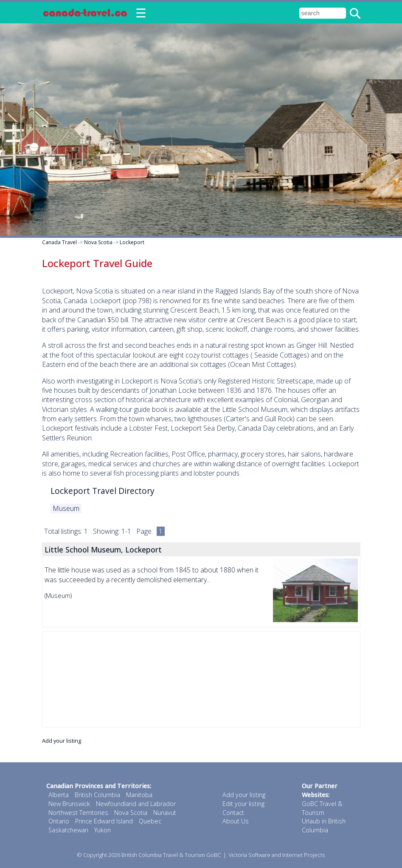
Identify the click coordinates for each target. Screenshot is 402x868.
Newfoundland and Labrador (136, 804)
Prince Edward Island (104, 821)
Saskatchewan (68, 830)
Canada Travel (59, 242)
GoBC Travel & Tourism (322, 808)
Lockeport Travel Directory (103, 491)
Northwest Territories (78, 813)
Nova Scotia (98, 242)
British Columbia (97, 795)
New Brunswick (69, 804)
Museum (66, 508)
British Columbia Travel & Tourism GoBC (171, 855)
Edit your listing (243, 804)
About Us (236, 821)
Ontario (59, 821)
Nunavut (165, 813)
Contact (233, 813)
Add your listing (62, 741)
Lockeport (132, 242)
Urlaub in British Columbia (324, 826)
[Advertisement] (201, 679)
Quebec (150, 821)
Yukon (103, 830)
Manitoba (139, 795)
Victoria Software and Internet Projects (277, 855)
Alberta (59, 795)
